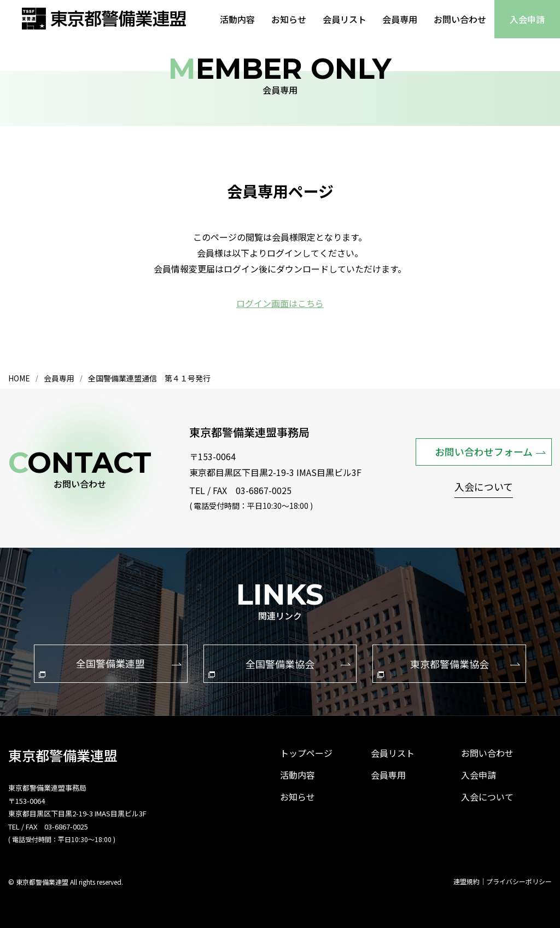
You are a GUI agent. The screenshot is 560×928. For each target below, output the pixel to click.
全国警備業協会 (279, 666)
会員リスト (344, 19)
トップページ (306, 752)
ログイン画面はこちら (280, 303)
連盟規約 (466, 881)
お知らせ (288, 19)
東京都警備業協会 (449, 666)
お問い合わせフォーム (490, 451)
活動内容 (237, 19)
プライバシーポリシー (519, 881)
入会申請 (527, 19)
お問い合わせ (460, 19)
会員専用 (400, 19)
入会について (483, 488)
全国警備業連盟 (110, 666)
